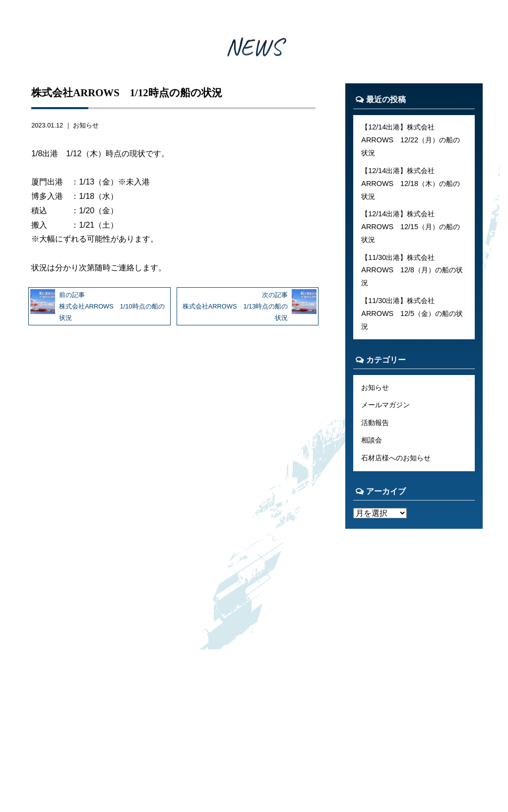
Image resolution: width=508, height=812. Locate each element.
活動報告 (375, 423)
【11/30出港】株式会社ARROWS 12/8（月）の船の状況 (412, 270)
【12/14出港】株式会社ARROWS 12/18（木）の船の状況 (411, 184)
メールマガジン (385, 405)
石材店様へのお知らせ (396, 458)
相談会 (372, 440)
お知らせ (86, 125)
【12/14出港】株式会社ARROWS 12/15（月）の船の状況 (411, 227)
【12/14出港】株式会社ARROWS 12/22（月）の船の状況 (411, 140)
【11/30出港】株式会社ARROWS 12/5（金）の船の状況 (412, 313)
